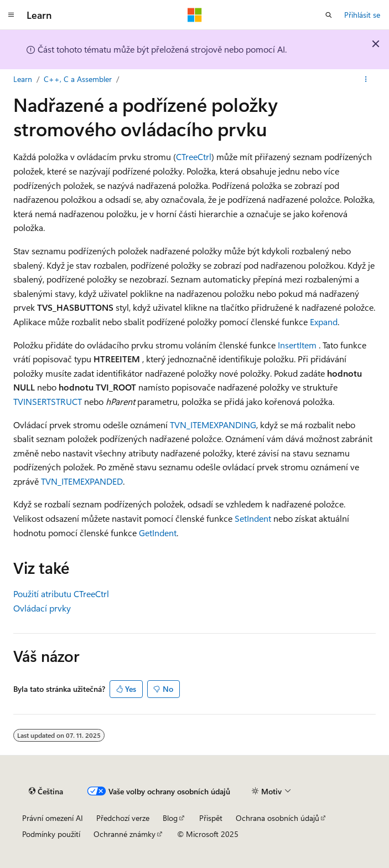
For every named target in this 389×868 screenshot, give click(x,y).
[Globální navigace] (11, 15)
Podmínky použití (51, 834)
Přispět (211, 818)
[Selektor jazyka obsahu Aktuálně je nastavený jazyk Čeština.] (46, 791)
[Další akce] (366, 79)
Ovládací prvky (42, 608)
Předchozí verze (123, 818)
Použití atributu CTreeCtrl (61, 594)
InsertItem (297, 345)
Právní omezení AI (53, 818)
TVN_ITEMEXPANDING (213, 425)
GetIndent (158, 533)
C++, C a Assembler (78, 79)
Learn (23, 79)
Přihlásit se (362, 15)
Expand (324, 322)
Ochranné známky (125, 834)
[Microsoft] (195, 15)
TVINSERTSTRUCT (48, 401)
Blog (170, 818)
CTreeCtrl (194, 156)
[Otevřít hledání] (329, 15)
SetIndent (253, 518)
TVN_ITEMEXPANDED (82, 481)
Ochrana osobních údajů (278, 818)
